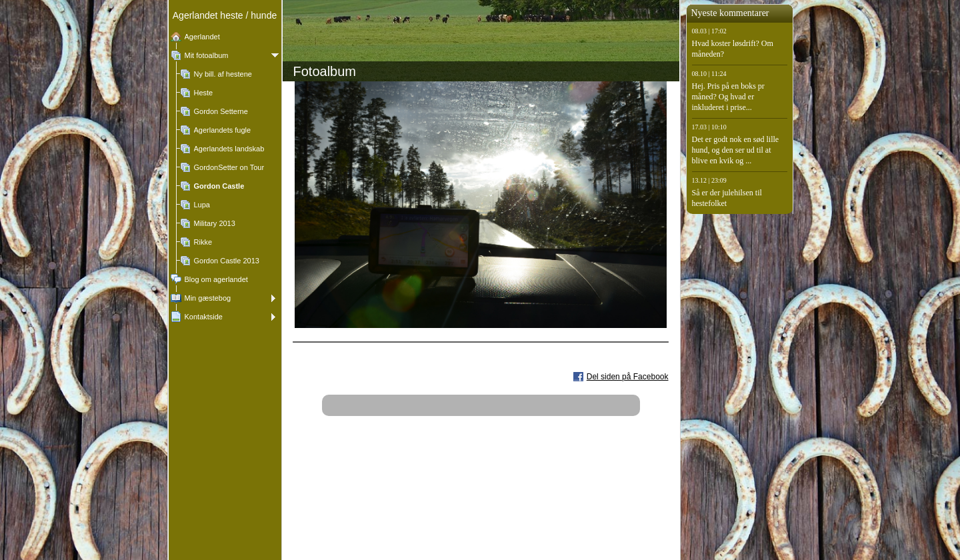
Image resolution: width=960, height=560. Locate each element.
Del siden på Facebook (628, 377)
